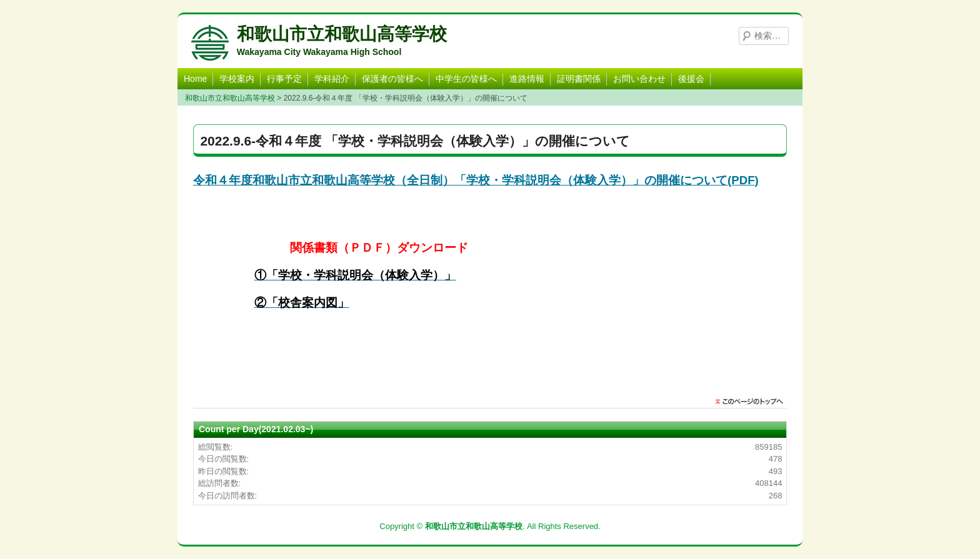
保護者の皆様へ (392, 79)
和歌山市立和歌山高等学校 (342, 34)
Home (195, 79)
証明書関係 (579, 79)
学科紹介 (332, 79)
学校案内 (237, 79)
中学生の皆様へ (466, 79)
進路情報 (527, 79)
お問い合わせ (639, 79)
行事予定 (284, 79)
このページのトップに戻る (752, 402)
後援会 (691, 79)
